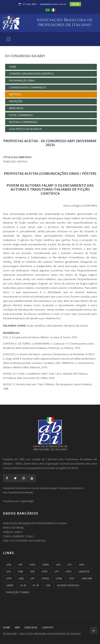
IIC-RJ (23, 585)
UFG (9, 572)
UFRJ (9, 565)
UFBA (32, 565)
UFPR (44, 572)
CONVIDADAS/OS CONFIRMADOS (28, 87)
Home (13, 67)
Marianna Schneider (71, 488)
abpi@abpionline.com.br (53, 4)
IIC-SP (36, 585)
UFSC (72, 578)
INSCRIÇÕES (16, 101)
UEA (58, 565)
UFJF (32, 572)
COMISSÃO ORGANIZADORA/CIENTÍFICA (31, 74)
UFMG (46, 565)
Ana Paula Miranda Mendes (18, 492)
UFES (82, 565)
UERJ (21, 578)
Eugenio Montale (68, 585)
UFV (56, 572)
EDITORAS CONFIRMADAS (23, 122)
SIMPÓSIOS (15, 94)
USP (20, 565)
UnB (20, 572)
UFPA (69, 572)
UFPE (9, 578)
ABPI (17, 627)
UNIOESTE (84, 572)
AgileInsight (27, 501)
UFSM (59, 578)
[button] (48, 10)
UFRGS (45, 578)
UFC (70, 565)
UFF (33, 578)
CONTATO (48, 627)
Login (75, 4)
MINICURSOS (16, 108)
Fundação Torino (18, 592)
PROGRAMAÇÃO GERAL (22, 81)
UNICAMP (87, 578)
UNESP (10, 585)
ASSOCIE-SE (31, 627)
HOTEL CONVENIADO (21, 115)
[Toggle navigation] (9, 39)
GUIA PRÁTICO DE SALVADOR (25, 129)
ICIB (48, 585)
